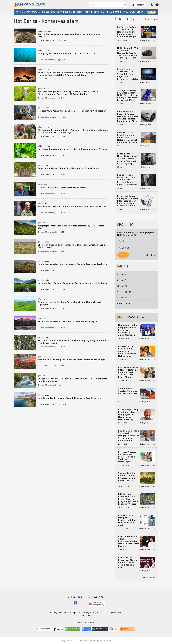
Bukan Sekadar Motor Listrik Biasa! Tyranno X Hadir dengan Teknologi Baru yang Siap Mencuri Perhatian (127, 159)
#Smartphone (123, 303)
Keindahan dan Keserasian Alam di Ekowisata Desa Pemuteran (70, 398)
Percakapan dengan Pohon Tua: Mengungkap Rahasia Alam (68, 168)
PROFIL (19, 12)
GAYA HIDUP (56, 12)
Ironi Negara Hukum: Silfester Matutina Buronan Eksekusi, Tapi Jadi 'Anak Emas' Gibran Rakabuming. (129, 372)
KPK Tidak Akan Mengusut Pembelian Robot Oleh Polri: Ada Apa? (127, 520)
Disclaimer (101, 613)
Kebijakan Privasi (115, 613)
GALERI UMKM (136, 12)
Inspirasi (43, 184)
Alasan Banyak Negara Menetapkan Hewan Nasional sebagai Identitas (69, 35)
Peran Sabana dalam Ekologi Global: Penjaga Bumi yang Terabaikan (73, 264)
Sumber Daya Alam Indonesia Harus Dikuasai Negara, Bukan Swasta (128, 477)
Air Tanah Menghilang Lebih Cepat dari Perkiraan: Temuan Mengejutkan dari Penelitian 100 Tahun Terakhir (68, 93)
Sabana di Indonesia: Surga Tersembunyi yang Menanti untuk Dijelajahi (70, 303)
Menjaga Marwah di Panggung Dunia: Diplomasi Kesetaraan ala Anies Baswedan (128, 330)
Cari (124, 5)
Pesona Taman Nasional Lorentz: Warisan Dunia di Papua (67, 321)
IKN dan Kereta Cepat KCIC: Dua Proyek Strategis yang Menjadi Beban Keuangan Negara (129, 499)
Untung (124, 248)
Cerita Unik (44, 108)
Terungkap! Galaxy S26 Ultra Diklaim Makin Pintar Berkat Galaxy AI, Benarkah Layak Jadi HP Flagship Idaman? (128, 95)
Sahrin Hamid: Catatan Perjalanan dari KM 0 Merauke (128, 391)
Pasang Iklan (88, 613)
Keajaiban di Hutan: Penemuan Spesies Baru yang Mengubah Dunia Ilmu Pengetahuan (73, 342)
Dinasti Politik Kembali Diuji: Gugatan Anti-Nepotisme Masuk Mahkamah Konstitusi (127, 351)
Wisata (42, 223)
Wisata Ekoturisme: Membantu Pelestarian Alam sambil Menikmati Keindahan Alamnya (72, 380)
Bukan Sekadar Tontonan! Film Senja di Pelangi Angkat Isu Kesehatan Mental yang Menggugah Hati (127, 74)
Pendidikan (44, 51)
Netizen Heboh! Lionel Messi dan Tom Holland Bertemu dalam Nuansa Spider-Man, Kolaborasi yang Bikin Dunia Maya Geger (128, 180)
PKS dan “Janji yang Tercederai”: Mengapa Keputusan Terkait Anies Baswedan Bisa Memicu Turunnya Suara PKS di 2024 (129, 436)
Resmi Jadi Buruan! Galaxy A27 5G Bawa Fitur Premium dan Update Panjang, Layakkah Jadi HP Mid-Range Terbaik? (128, 201)
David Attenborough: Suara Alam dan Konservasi (63, 187)
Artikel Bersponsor (72, 613)
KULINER (68, 12)
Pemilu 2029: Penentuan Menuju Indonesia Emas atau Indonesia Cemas (128, 562)
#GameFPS (122, 298)
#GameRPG (122, 286)
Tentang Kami (56, 613)
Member (138, 5)
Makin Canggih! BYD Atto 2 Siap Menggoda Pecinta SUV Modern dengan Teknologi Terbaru (128, 53)
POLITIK (89, 12)
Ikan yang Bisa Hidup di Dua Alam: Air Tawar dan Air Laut (67, 53)
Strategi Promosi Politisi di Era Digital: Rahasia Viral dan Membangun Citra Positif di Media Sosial (127, 457)
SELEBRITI (78, 12)
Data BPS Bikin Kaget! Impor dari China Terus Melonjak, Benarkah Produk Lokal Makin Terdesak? (127, 138)
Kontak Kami (86, 615)
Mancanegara (45, 31)
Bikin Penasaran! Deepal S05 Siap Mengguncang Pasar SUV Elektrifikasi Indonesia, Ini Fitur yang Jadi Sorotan (128, 116)
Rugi (123, 241)
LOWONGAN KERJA (103, 12)
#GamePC (121, 280)
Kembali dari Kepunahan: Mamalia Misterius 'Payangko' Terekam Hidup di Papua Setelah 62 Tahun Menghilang (71, 74)
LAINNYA (151, 12)
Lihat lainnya (152, 19)
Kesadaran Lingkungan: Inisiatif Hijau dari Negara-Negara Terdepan (73, 149)
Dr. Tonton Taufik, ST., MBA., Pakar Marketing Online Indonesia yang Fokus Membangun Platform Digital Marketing (127, 32)
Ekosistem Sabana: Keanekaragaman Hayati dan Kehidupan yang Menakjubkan (71, 246)
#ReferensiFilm (124, 292)
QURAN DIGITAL (121, 12)
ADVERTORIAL (31, 12)
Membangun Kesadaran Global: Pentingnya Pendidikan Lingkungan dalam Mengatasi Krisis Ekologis (73, 131)
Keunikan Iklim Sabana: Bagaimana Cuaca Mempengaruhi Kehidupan (73, 283)
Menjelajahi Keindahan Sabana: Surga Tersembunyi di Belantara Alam (71, 227)
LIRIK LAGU (44, 12)
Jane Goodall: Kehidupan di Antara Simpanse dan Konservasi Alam (72, 206)
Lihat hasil (151, 255)
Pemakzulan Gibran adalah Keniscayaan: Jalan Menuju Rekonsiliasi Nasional (129, 541)
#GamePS (121, 274)
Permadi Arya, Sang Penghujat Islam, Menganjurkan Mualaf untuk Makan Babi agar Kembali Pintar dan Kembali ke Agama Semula (128, 415)
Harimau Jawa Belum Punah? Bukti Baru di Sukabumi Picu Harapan (72, 111)
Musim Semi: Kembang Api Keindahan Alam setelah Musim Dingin (72, 360)
